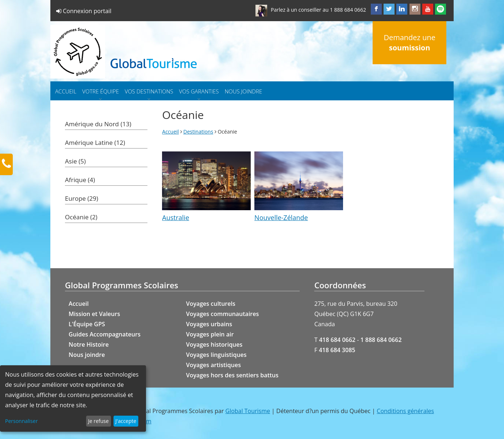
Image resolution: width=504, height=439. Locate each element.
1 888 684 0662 (348, 10)
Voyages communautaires (223, 314)
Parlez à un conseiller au (300, 10)
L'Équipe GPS (87, 324)
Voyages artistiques (213, 365)
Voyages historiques (214, 344)
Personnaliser (21, 421)
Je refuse (98, 421)
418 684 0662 (337, 340)
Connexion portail (84, 11)
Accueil (66, 91)
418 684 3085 (337, 350)
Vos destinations (149, 91)
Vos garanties (199, 91)
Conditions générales (405, 411)
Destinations (198, 132)
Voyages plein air (210, 334)
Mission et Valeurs (94, 314)
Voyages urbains (209, 324)
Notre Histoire (89, 344)
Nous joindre (243, 91)
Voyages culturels (211, 304)
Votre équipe (100, 91)
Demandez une (409, 43)
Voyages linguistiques (216, 355)
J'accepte (126, 421)
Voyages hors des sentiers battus (232, 375)
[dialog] (73, 398)
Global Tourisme (248, 411)
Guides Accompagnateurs (105, 334)
